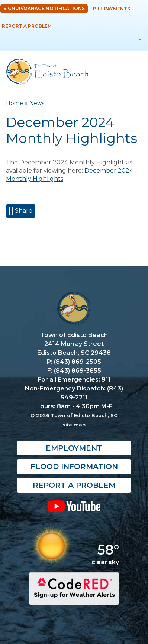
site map (74, 425)
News (37, 103)
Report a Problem (27, 26)
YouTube (74, 506)
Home (15, 103)
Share (23, 211)
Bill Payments (112, 9)
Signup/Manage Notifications (44, 8)
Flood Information (74, 467)
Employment (74, 448)
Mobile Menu (138, 39)
